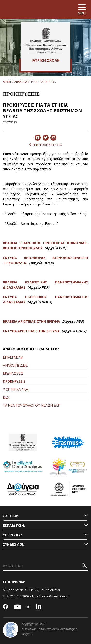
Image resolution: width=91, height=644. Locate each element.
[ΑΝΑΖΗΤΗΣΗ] (45, 566)
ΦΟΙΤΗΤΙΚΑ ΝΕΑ (16, 389)
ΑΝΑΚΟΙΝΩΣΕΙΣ (15, 365)
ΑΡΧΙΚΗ (7, 82)
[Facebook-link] (5, 607)
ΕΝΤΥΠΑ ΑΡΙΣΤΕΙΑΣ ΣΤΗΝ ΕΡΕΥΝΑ (31, 331)
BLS (6, 397)
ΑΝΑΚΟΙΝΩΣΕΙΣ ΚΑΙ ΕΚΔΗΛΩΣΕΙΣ (34, 82)
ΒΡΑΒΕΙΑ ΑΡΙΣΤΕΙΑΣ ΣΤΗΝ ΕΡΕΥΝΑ (32, 321)
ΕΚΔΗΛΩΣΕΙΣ (13, 373)
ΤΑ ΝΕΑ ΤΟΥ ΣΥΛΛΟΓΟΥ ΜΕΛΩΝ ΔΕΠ (32, 405)
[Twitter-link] (28, 607)
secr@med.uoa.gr (55, 596)
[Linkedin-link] (39, 607)
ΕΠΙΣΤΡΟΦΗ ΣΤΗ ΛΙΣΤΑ (45, 145)
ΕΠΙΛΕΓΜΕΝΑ (13, 357)
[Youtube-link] (17, 607)
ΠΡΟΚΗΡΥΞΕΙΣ (14, 381)
